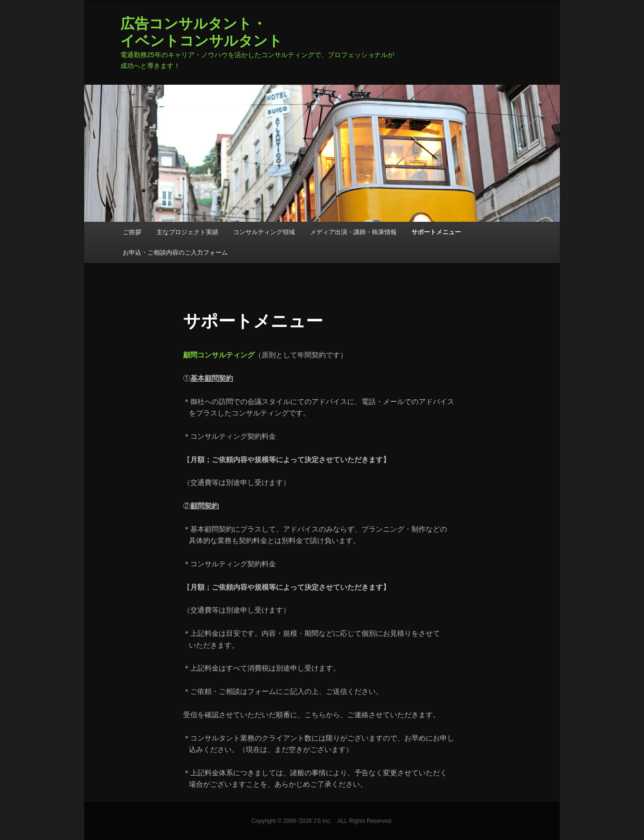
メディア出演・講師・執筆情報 (353, 232)
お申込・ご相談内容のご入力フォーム (175, 252)
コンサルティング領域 (264, 232)
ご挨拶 (132, 232)
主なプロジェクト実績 (187, 232)
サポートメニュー (436, 232)
